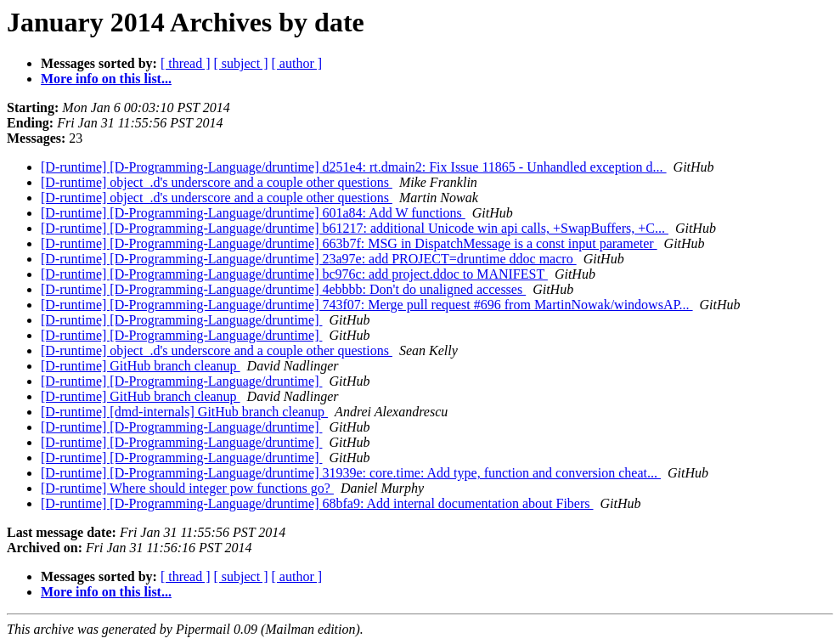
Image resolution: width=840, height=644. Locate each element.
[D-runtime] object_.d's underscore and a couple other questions (217, 182)
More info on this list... (106, 79)
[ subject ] (241, 63)
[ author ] (297, 63)
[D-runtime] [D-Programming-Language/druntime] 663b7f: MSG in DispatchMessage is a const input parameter (349, 243)
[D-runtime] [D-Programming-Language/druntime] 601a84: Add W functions (253, 213)
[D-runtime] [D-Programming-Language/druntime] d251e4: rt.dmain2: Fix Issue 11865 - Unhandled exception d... (354, 167)
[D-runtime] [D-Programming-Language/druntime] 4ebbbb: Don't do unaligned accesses (283, 289)
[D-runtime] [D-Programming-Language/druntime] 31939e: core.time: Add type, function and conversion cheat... (351, 473)
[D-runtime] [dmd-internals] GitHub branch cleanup (184, 412)
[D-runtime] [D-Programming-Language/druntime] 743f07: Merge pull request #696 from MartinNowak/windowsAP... (367, 305)
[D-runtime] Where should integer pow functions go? (187, 488)
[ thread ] (186, 63)
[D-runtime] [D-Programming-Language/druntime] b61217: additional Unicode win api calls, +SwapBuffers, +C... (355, 228)
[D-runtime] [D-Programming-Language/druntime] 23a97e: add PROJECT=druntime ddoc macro (309, 259)
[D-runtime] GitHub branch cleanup (141, 366)
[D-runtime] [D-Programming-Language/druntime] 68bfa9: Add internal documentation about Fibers (317, 503)
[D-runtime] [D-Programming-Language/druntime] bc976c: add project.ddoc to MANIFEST (294, 274)
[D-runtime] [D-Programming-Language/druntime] (181, 320)
